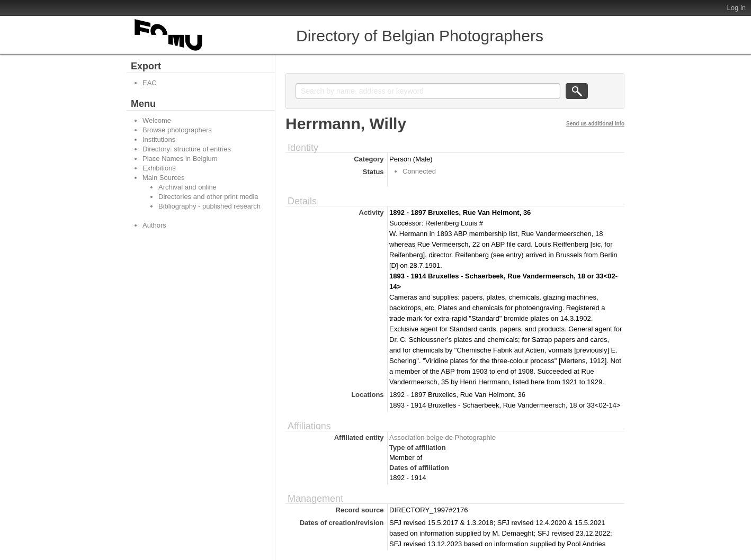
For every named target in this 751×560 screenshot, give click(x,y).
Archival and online (187, 187)
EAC (150, 83)
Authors (154, 225)
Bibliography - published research (209, 206)
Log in (736, 8)
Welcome (157, 120)
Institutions (159, 139)
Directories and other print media (208, 197)
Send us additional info (595, 124)
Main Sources (163, 178)
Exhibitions (159, 168)
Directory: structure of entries (187, 149)
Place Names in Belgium (180, 159)
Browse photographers (177, 130)
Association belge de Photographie (442, 437)
